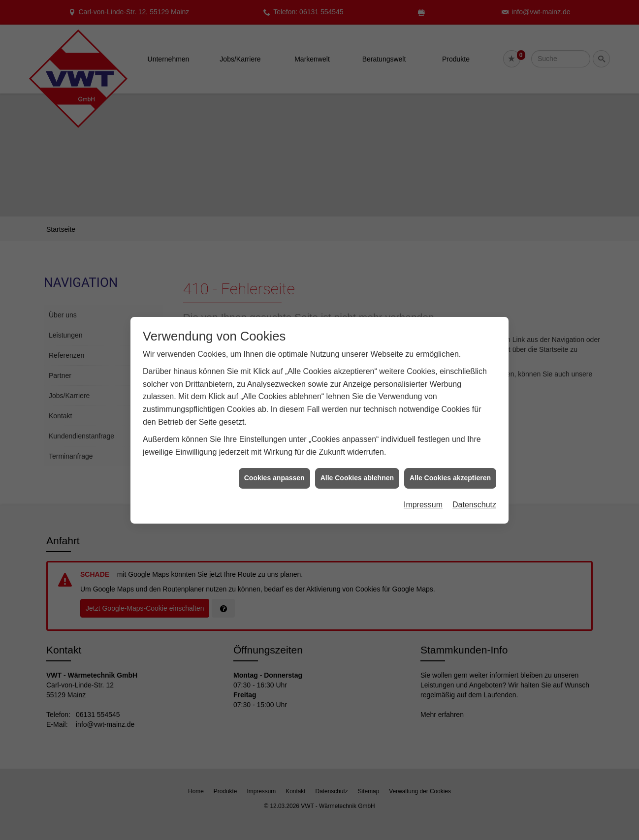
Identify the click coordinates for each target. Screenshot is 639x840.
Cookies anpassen (274, 460)
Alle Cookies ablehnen (357, 460)
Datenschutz (474, 486)
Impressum (423, 486)
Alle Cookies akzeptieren (450, 460)
